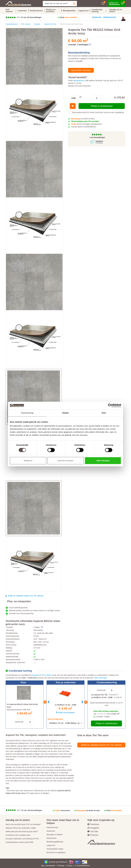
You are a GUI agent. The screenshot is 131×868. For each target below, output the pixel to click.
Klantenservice (52, 827)
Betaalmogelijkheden (55, 842)
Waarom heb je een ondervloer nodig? (21, 828)
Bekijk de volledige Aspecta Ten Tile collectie (26, 596)
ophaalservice (79, 81)
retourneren (63, 810)
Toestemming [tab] (27, 413)
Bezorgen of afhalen (55, 835)
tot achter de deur (83, 119)
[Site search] (57, 4)
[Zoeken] (74, 4)
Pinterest (93, 835)
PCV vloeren (47, 675)
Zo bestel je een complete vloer (18, 835)
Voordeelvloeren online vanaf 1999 (19, 842)
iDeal (69, 17)
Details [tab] (65, 413)
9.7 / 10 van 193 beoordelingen (29, 17)
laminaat (36, 675)
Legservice (51, 845)
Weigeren (28, 461)
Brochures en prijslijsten (56, 852)
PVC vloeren (9, 10)
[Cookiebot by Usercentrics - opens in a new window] (110, 405)
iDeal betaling (85, 121)
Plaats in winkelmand (102, 106)
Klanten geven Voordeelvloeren (84, 127)
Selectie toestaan (66, 461)
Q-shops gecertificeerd (58, 862)
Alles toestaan (103, 461)
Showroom (51, 831)
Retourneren (52, 838)
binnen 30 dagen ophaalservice (87, 124)
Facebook (93, 824)
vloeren (87, 866)
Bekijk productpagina (66, 712)
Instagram (93, 828)
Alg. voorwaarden (48, 866)
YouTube (93, 831)
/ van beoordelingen (97, 137)
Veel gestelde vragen (55, 849)
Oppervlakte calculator (81, 70)
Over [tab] (104, 413)
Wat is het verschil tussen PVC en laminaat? (23, 824)
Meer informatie (101, 678)
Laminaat (22, 11)
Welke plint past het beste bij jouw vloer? (22, 832)
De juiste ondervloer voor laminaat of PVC (22, 839)
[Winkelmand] (116, 4)
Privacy (70, 866)
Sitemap (61, 866)
